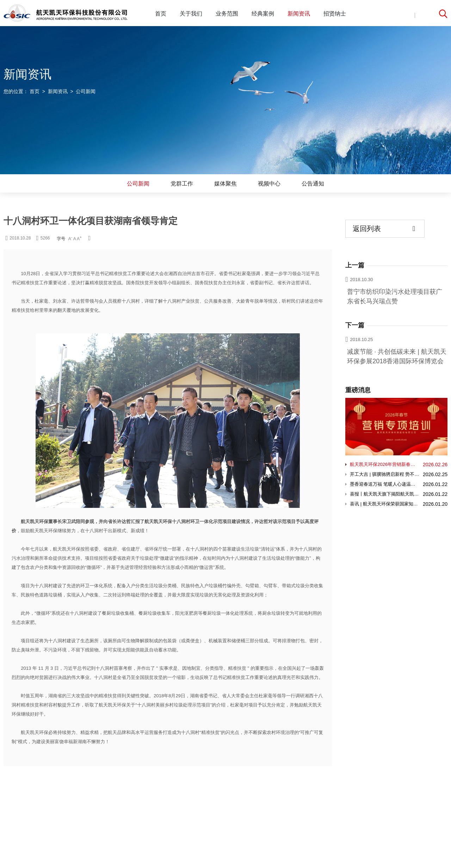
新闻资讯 (299, 14)
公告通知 (313, 184)
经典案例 (263, 14)
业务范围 (227, 14)
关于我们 (191, 14)
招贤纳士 (335, 14)
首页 (161, 14)
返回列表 (384, 229)
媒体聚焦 (225, 184)
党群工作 (182, 184)
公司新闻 (138, 184)
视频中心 (269, 184)
